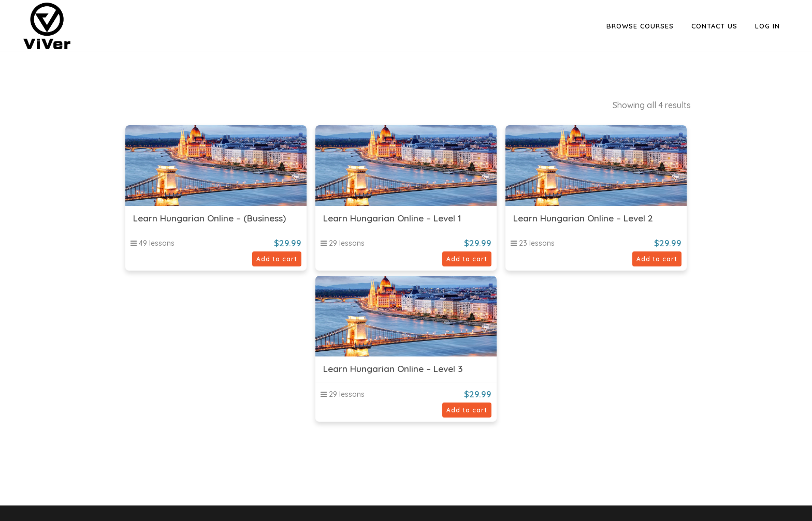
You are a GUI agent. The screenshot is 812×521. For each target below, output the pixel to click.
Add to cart (277, 259)
